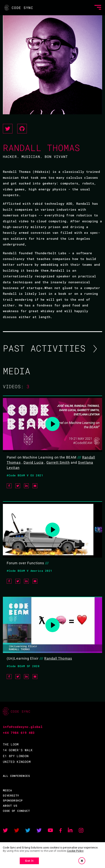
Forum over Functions (25, 563)
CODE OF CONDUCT (16, 811)
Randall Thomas (58, 658)
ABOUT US (10, 806)
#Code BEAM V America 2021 (30, 571)
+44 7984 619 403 (19, 733)
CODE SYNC (18, 8)
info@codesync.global (23, 727)
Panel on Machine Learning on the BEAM (42, 457)
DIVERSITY (11, 795)
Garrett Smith (58, 462)
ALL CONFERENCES (16, 776)
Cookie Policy (75, 851)
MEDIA (7, 790)
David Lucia (34, 462)
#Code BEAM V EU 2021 (25, 475)
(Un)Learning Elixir (23, 658)
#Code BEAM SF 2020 (23, 666)
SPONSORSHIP (13, 800)
